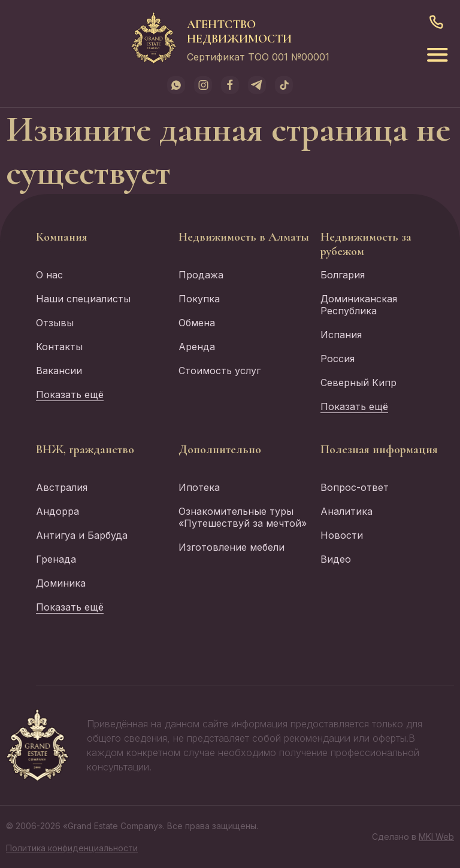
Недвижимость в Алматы (244, 237)
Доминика (61, 583)
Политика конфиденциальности (72, 848)
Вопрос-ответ (355, 487)
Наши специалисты (83, 299)
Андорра (57, 511)
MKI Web (436, 837)
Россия (338, 359)
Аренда (197, 347)
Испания (341, 335)
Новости (342, 535)
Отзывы (55, 323)
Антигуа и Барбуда (82, 535)
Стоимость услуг (220, 371)
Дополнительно (220, 450)
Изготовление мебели (231, 547)
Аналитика (346, 511)
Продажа (201, 275)
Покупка (199, 299)
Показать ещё (70, 394)
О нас (49, 275)
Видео (336, 559)
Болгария (343, 275)
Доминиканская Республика (359, 305)
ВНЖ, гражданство (85, 450)
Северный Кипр (358, 383)
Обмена (197, 323)
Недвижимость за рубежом (366, 244)
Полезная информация (379, 450)
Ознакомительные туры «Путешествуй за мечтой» (243, 517)
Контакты (59, 347)
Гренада (56, 559)
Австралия (62, 487)
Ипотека (199, 487)
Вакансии (59, 371)
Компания (62, 237)
